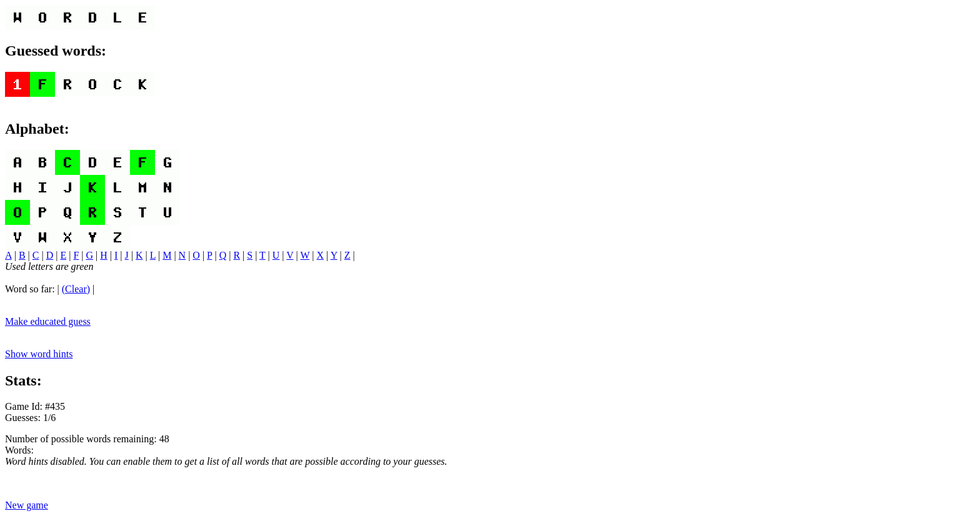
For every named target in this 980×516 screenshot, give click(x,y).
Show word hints (39, 354)
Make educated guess (48, 321)
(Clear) (76, 289)
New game (27, 505)
